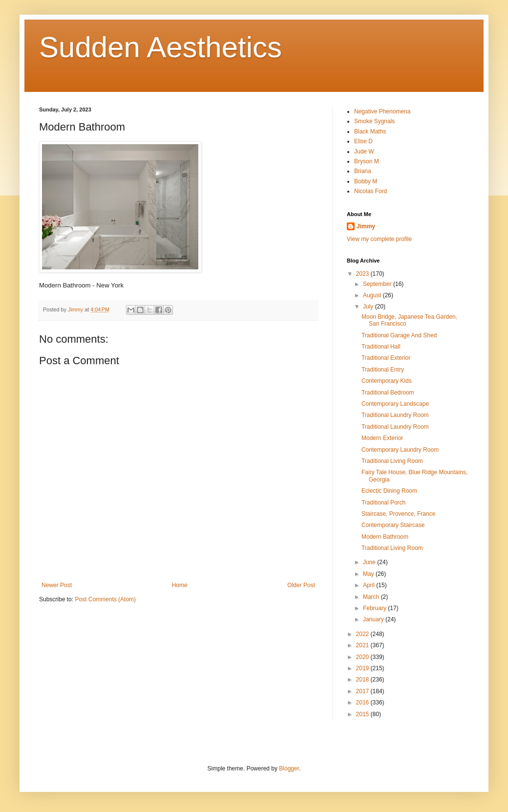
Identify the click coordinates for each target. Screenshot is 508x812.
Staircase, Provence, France (398, 514)
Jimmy (366, 226)
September (378, 284)
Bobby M (366, 181)
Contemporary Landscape (395, 404)
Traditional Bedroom (388, 393)
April (370, 585)
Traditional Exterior (386, 358)
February (375, 608)
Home (180, 585)
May (369, 574)
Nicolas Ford (370, 191)
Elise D (363, 141)
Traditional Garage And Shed (399, 335)
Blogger (289, 768)
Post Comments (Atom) (105, 599)
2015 (363, 714)
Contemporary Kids (387, 381)
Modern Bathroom (385, 537)
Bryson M (367, 161)
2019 (363, 668)
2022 (363, 634)
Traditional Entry (383, 370)
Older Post (301, 585)
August (373, 295)
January (374, 619)
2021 (363, 645)
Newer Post (57, 585)
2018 (363, 680)
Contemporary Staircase (393, 525)
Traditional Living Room (392, 461)
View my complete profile (379, 239)
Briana (363, 171)
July (369, 307)
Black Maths (370, 132)
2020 (363, 657)
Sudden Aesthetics (160, 47)
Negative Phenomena (382, 111)
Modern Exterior (382, 438)
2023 (363, 274)
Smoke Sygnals (374, 121)
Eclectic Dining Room (389, 491)
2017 (363, 691)
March (372, 597)
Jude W (364, 152)
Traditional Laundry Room (395, 415)
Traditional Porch (383, 503)
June (370, 562)
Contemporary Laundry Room (400, 450)
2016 (363, 702)
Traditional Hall (381, 347)
